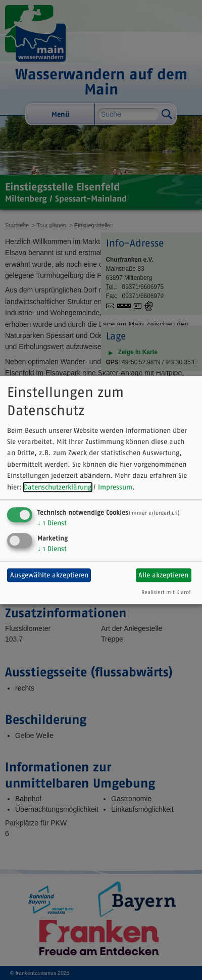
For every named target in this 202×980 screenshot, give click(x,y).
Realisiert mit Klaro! (166, 592)
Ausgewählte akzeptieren (49, 575)
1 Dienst (52, 523)
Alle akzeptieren (163, 575)
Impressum (115, 487)
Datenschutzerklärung (58, 487)
